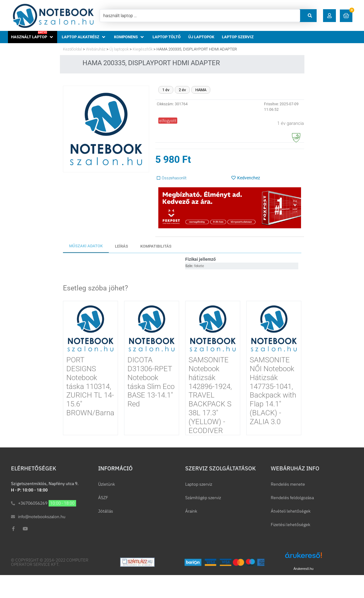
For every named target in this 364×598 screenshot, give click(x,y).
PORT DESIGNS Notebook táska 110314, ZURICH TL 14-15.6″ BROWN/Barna (90, 386)
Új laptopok (119, 49)
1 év (166, 90)
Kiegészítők (143, 49)
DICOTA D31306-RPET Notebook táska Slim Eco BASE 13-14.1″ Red (151, 382)
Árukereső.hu (303, 569)
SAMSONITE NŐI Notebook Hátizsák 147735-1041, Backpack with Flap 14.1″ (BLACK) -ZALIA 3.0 (273, 391)
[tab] (86, 246)
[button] (329, 16)
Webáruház (96, 49)
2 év (182, 90)
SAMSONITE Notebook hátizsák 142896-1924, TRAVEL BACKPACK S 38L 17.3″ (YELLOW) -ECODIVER (210, 395)
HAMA (201, 90)
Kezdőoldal (72, 49)
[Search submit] (310, 16)
